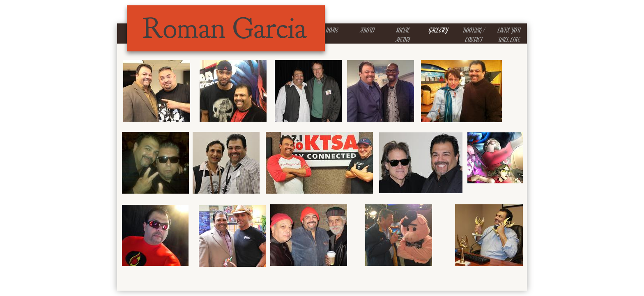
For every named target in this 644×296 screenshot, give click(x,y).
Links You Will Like (509, 35)
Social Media (403, 35)
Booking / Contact (474, 35)
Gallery (438, 30)
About (368, 30)
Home (332, 30)
